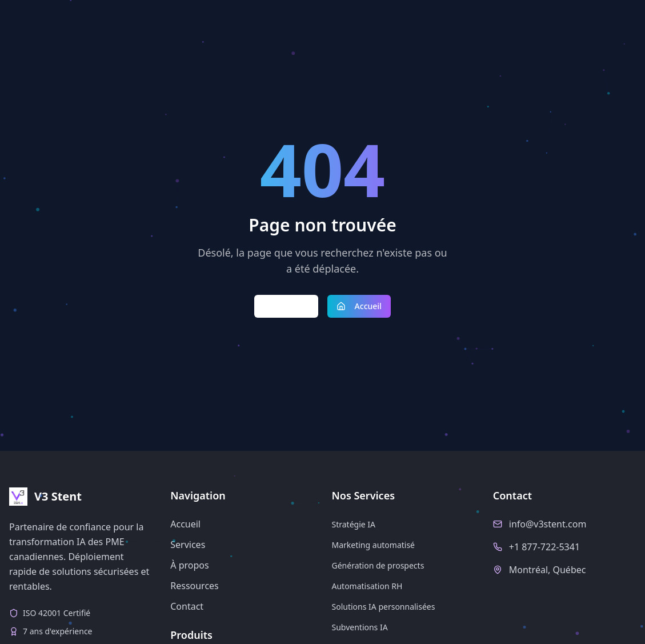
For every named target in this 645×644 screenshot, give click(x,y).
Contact (187, 606)
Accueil (359, 306)
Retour (286, 306)
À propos (189, 565)
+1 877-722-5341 (544, 547)
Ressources (195, 586)
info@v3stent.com (548, 524)
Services (188, 545)
